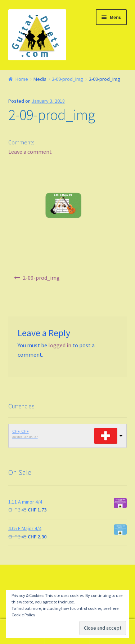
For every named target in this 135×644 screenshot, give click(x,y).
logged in (60, 345)
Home (22, 79)
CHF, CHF (21, 431)
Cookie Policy (23, 615)
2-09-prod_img (67, 79)
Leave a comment (30, 152)
